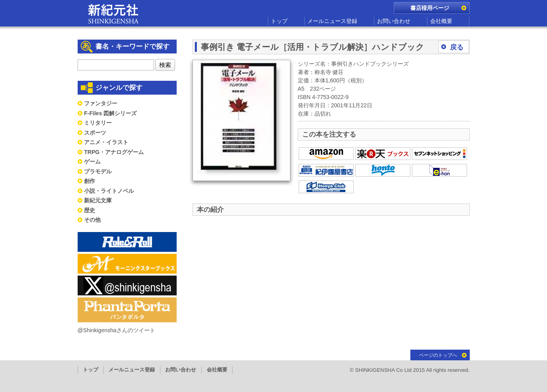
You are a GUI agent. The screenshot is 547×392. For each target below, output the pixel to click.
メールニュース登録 (332, 21)
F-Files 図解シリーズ (110, 113)
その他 (92, 220)
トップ (279, 21)
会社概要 (441, 21)
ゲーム (92, 162)
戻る (457, 47)
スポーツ (95, 133)
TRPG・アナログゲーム (114, 152)
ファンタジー (101, 103)
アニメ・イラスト (106, 142)
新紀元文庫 (98, 200)
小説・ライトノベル (109, 191)
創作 (90, 181)
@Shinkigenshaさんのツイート (116, 330)
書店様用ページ (430, 8)
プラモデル (98, 171)
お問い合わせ (394, 21)
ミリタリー (98, 123)
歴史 (90, 210)
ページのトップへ (438, 355)
